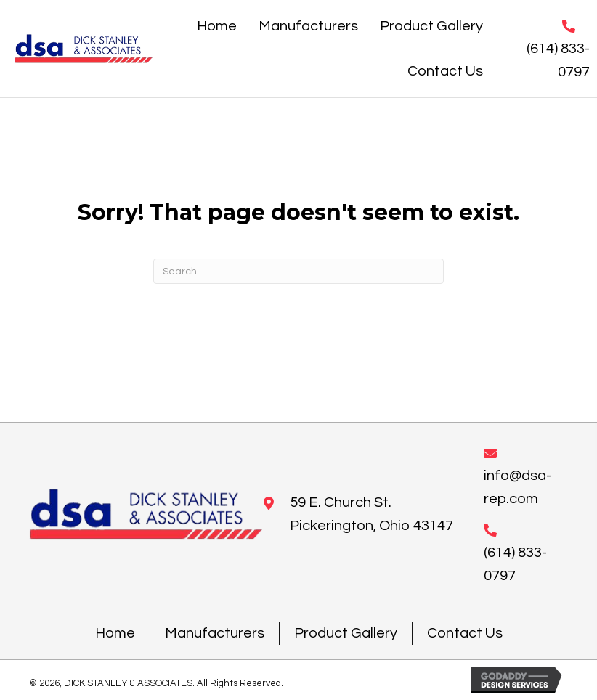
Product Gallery (346, 633)
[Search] (298, 271)
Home (115, 633)
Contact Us (465, 633)
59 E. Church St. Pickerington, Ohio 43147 (371, 514)
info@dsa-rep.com (517, 487)
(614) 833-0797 (515, 564)
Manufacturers (215, 633)
